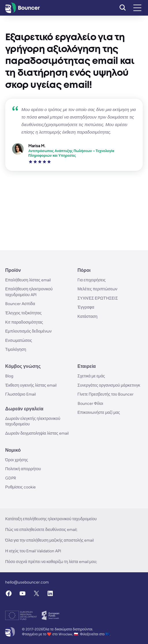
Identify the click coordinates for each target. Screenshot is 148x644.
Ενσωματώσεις (19, 341)
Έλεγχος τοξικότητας (23, 313)
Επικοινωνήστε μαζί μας (99, 413)
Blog (9, 376)
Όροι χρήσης (17, 460)
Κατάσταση (88, 317)
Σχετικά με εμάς (91, 376)
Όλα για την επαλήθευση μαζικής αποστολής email (49, 540)
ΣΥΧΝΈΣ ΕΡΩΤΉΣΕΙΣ (98, 298)
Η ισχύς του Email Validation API (33, 551)
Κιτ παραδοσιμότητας (24, 322)
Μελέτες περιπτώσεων (98, 289)
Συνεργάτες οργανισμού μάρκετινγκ (109, 385)
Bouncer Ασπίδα (20, 304)
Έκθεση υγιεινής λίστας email (31, 385)
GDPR (11, 478)
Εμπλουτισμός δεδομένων (28, 331)
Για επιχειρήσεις (92, 280)
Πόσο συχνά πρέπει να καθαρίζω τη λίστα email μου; (51, 562)
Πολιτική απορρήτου (23, 469)
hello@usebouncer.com (27, 582)
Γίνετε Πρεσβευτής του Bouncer (106, 394)
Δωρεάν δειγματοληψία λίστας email (37, 433)
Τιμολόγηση (16, 349)
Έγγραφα (86, 307)
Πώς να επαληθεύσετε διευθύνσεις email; (41, 530)
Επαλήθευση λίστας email (28, 280)
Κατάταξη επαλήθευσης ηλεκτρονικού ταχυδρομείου (51, 519)
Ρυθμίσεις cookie (20, 487)
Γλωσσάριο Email (20, 394)
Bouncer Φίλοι (90, 404)
